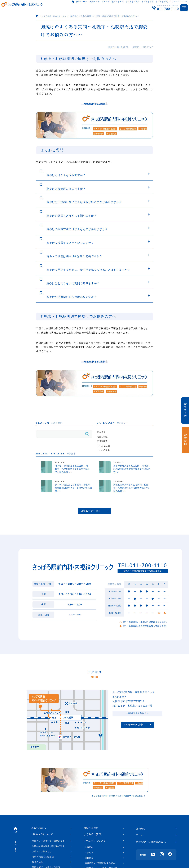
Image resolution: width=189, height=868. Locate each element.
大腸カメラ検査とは (42, 858)
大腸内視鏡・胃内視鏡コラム (56, 16)
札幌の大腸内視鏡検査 (43, 864)
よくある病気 (161, 2)
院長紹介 (89, 865)
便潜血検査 (103, 442)
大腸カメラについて (42, 841)
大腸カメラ (94, 2)
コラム (140, 841)
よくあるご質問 (132, 2)
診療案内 (89, 854)
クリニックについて (178, 2)
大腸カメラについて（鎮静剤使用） (50, 848)
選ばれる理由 (118, 2)
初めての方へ (82, 2)
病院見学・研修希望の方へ (151, 848)
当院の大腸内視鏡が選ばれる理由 (49, 853)
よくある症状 (148, 2)
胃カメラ (106, 2)
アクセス (89, 860)
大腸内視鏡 (103, 437)
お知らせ (141, 834)
